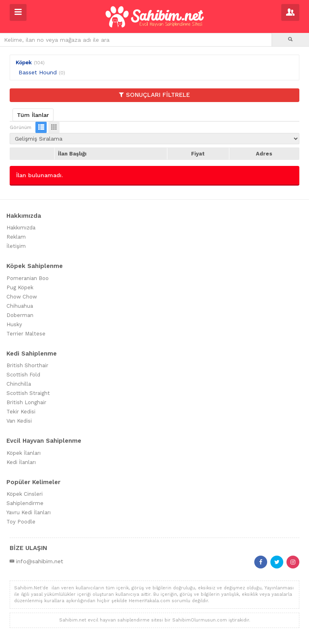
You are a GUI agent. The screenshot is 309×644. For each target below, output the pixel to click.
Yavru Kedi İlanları (29, 512)
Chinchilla (19, 384)
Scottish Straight (28, 393)
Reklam (16, 237)
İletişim (16, 246)
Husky (14, 324)
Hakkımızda (21, 228)
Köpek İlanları (24, 453)
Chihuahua (20, 306)
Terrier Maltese (26, 334)
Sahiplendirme (25, 503)
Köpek (24, 62)
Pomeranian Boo (28, 278)
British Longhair (26, 402)
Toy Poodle (21, 522)
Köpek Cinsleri (25, 494)
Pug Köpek (20, 287)
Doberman (20, 315)
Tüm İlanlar (33, 115)
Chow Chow (22, 297)
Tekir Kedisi (21, 412)
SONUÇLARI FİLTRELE (154, 95)
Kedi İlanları (21, 462)
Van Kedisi (19, 421)
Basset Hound (38, 72)
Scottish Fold (23, 375)
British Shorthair (27, 365)
